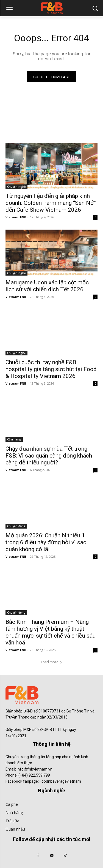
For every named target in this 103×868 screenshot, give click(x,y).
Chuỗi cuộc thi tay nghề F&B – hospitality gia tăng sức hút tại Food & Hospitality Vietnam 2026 (51, 369)
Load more (51, 662)
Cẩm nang (14, 439)
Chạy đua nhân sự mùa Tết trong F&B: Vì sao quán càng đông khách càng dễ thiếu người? (49, 456)
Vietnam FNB (16, 217)
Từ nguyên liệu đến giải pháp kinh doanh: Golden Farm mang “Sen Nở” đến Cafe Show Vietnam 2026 (51, 203)
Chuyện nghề (16, 187)
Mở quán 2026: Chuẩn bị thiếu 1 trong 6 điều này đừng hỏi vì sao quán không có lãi (46, 542)
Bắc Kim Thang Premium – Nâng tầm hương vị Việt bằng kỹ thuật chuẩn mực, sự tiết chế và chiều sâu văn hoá (51, 632)
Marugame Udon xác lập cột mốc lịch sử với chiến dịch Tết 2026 (47, 286)
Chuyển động (16, 526)
